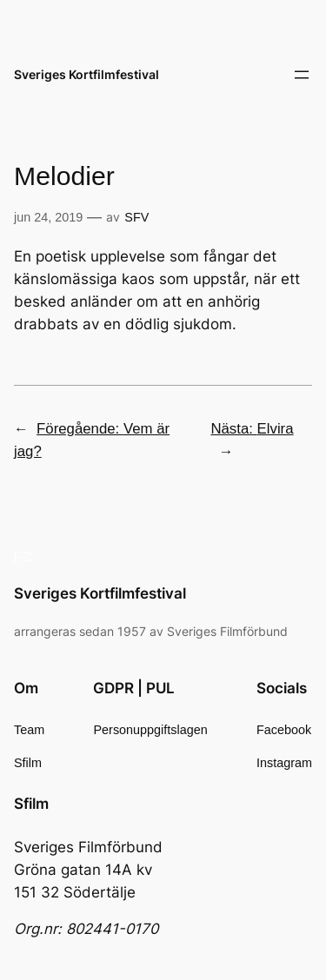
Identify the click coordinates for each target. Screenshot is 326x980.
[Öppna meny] (302, 75)
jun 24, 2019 (48, 217)
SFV (136, 217)
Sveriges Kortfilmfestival (86, 74)
